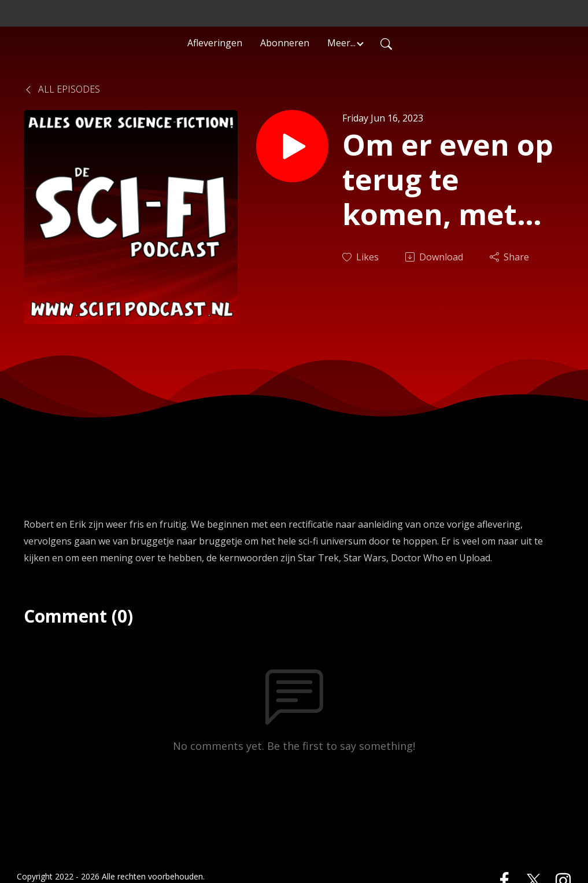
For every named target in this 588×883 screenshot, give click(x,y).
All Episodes (62, 89)
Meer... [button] (341, 43)
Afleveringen (215, 43)
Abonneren (285, 43)
